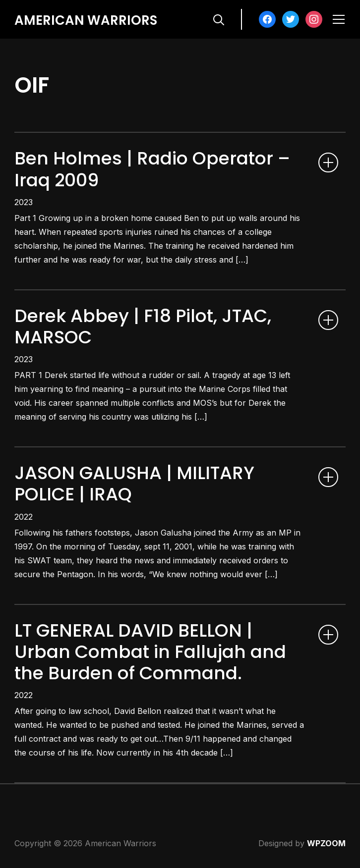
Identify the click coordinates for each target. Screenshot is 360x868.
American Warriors (86, 20)
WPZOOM (326, 843)
